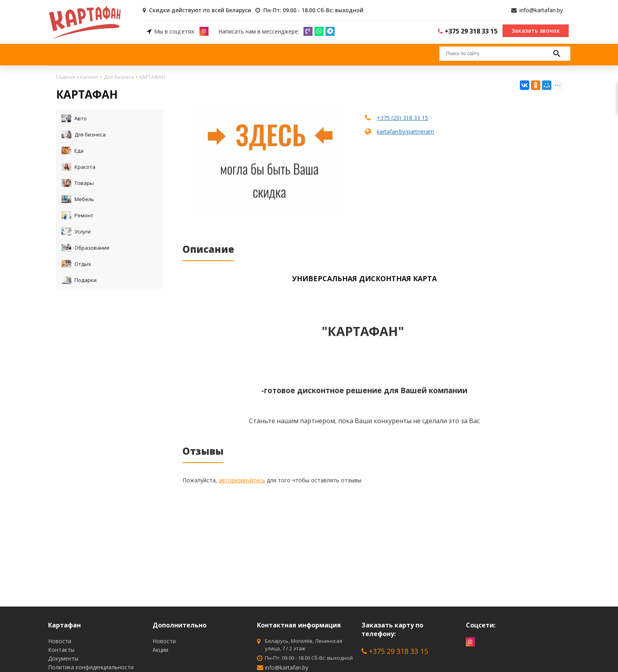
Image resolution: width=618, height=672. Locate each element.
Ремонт (77, 215)
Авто (74, 118)
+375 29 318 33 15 (395, 651)
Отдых (76, 263)
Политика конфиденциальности (91, 667)
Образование (86, 247)
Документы (63, 658)
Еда (73, 150)
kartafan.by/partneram (405, 131)
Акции (160, 650)
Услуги (76, 231)
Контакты (61, 650)
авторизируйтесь (242, 480)
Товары (78, 183)
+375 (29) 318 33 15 (402, 117)
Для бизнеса (84, 134)
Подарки (79, 280)
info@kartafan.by (541, 10)
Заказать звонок (536, 30)
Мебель (78, 199)
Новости (60, 641)
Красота (78, 166)
